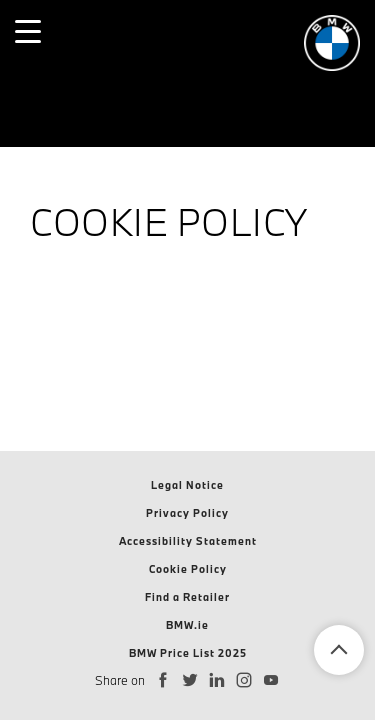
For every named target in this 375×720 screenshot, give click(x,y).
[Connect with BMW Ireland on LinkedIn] (217, 680)
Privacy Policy (187, 513)
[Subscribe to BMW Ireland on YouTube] (271, 680)
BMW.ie (187, 625)
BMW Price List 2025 (188, 653)
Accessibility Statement (188, 541)
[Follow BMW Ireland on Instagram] (244, 680)
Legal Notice (187, 485)
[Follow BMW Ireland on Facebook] (163, 680)
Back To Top (339, 650)
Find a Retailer (187, 597)
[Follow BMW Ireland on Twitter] (190, 680)
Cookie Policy (188, 569)
